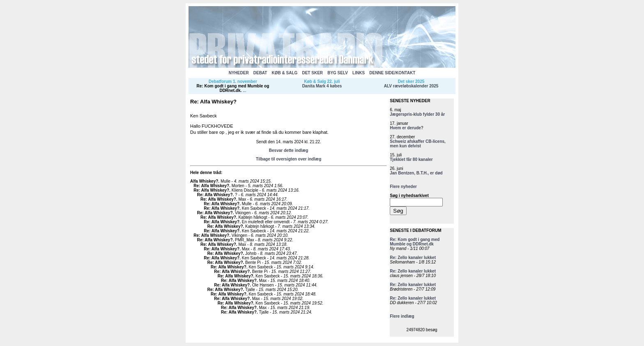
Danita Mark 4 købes (322, 86)
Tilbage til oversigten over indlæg (289, 159)
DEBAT (260, 73)
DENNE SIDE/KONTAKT (392, 73)
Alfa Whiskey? (204, 181)
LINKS (359, 73)
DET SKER (312, 73)
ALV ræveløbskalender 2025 (411, 86)
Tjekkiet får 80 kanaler (411, 159)
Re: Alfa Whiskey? (211, 186)
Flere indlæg (402, 316)
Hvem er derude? (407, 128)
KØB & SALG (285, 73)
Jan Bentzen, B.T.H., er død (416, 173)
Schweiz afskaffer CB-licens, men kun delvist (418, 144)
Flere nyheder (403, 187)
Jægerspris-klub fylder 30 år (417, 114)
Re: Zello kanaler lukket (413, 258)
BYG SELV (338, 73)
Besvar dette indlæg (289, 150)
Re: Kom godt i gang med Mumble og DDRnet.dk (233, 88)
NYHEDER (239, 73)
